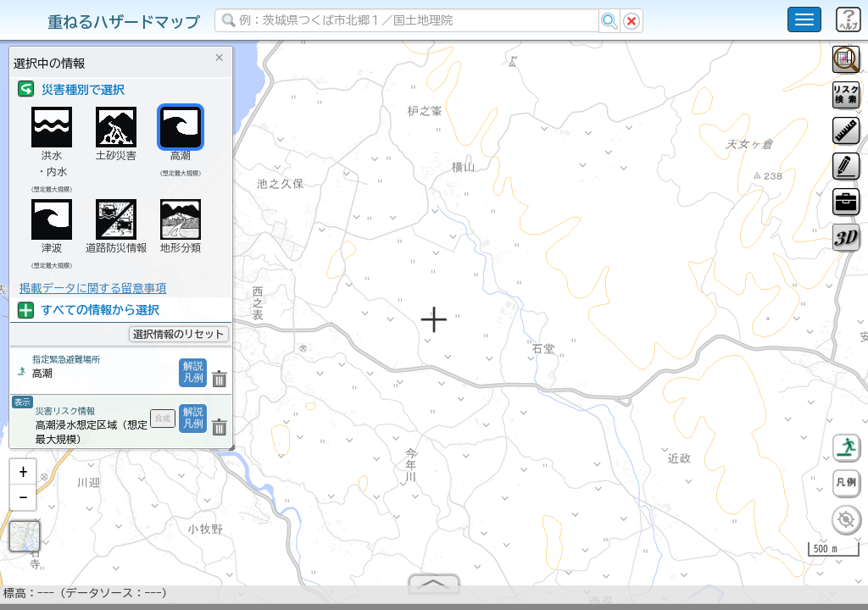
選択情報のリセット (179, 334)
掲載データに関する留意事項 (93, 288)
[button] (23, 479)
